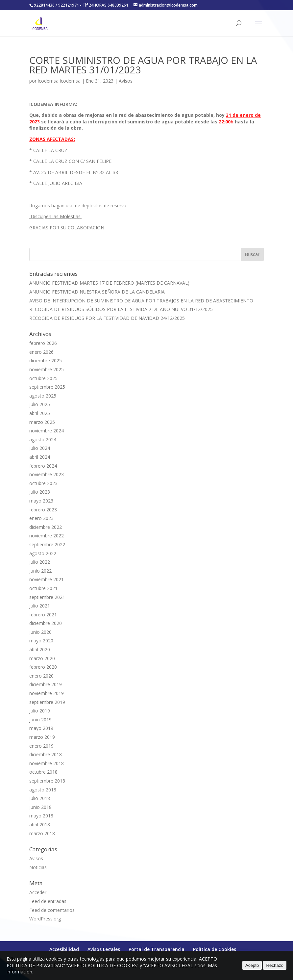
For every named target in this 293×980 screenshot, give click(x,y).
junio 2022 (40, 571)
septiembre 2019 (47, 702)
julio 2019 (40, 711)
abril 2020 (40, 649)
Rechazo (275, 965)
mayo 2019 (41, 728)
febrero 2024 (43, 466)
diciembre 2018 (46, 754)
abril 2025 (40, 413)
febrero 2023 (43, 510)
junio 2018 (40, 807)
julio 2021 (40, 606)
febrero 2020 (43, 667)
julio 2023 (40, 492)
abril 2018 (40, 825)
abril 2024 (40, 457)
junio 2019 (40, 720)
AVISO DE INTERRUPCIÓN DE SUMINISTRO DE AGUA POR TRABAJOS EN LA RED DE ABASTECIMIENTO (141, 301)
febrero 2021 (43, 615)
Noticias (38, 867)
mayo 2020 (41, 641)
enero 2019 (41, 746)
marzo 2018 (42, 833)
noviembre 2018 (47, 763)
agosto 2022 (43, 553)
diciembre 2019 (46, 684)
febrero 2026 (43, 343)
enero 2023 (41, 518)
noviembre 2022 (47, 536)
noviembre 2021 (47, 579)
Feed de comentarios (52, 910)
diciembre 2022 (46, 527)
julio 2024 (40, 448)
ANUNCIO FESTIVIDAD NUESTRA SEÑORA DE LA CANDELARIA (97, 292)
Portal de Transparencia (157, 949)
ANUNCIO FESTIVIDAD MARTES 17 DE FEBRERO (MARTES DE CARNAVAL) (109, 283)
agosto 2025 (43, 396)
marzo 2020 (42, 658)
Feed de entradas (48, 901)
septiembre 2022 (47, 544)
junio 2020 (40, 632)
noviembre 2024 (47, 431)
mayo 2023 (41, 501)
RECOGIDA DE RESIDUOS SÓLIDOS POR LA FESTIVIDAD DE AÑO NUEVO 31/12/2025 (121, 309)
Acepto (252, 965)
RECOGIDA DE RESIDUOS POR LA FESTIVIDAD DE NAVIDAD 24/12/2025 (107, 318)
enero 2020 (41, 676)
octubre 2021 (43, 588)
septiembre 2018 (47, 781)
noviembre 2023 (47, 474)
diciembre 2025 (46, 361)
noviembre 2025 (47, 369)
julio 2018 (40, 798)
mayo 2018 (41, 816)
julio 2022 (40, 562)
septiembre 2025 (47, 387)
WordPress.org (45, 919)
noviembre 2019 (47, 693)
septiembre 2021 (47, 597)
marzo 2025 (42, 422)
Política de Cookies (215, 949)
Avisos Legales (104, 949)
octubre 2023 (43, 483)
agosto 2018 (43, 790)
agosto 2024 (43, 439)
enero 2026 (41, 352)
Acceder (38, 892)
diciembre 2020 (46, 623)
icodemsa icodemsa (59, 81)
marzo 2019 (42, 737)
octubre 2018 (43, 772)
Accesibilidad (64, 949)
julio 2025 (40, 404)
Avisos (126, 81)
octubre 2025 (43, 378)
